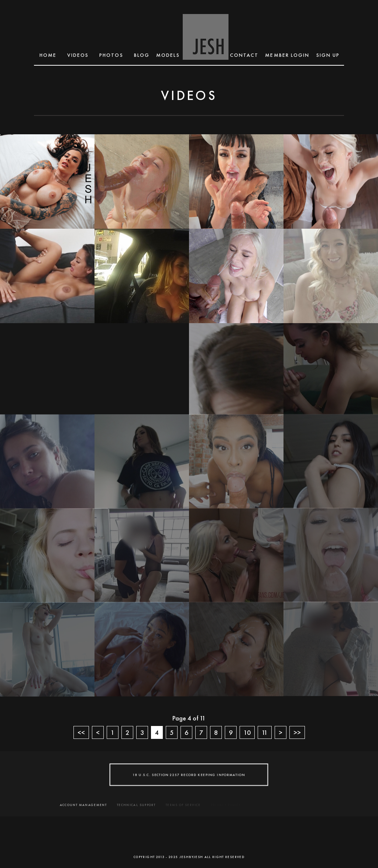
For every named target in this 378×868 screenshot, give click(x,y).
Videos (78, 55)
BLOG (142, 55)
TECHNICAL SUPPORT (136, 805)
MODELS (168, 55)
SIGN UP (328, 55)
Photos (111, 55)
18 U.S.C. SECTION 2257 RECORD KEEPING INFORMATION (189, 774)
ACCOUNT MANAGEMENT (83, 805)
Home (48, 55)
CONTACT (244, 55)
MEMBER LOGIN (287, 55)
